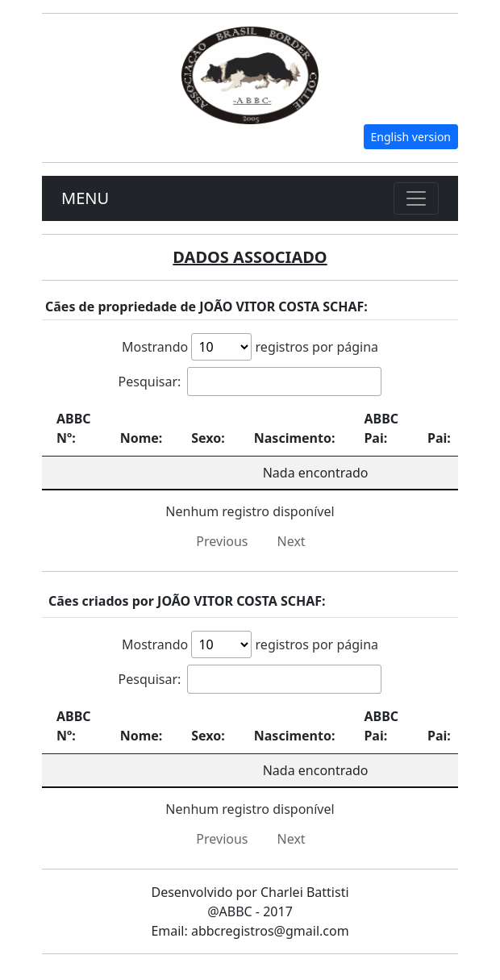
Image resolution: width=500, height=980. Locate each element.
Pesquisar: (250, 382)
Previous (222, 541)
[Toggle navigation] (416, 198)
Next (292, 541)
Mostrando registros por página (250, 347)
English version (411, 137)
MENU (85, 198)
